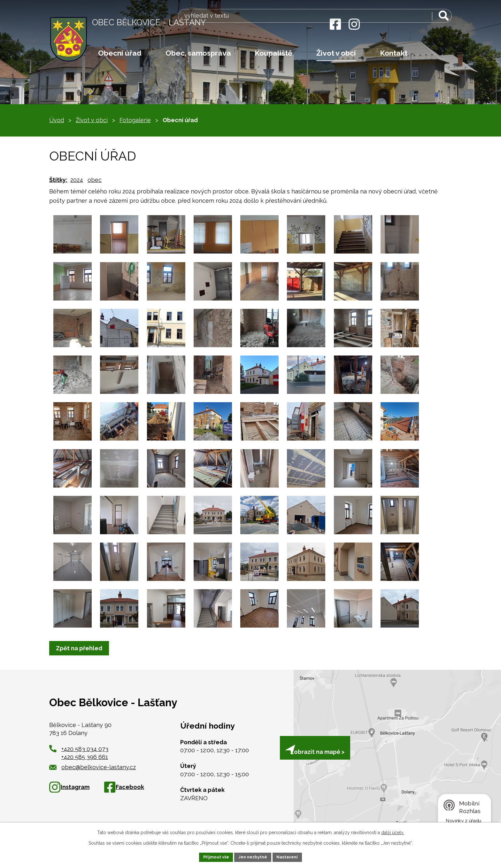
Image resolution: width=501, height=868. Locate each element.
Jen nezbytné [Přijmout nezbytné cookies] (253, 856)
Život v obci (336, 53)
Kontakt (394, 53)
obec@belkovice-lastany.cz (92, 767)
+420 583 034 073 (85, 749)
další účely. (393, 832)
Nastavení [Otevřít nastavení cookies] (291, 856)
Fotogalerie (135, 120)
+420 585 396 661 (85, 757)
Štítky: (58, 180)
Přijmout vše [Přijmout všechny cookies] (213, 856)
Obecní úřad (120, 53)
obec (95, 180)
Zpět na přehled (81, 648)
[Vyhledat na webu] (412, 25)
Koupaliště (274, 53)
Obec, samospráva (198, 53)
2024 (77, 180)
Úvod (57, 120)
